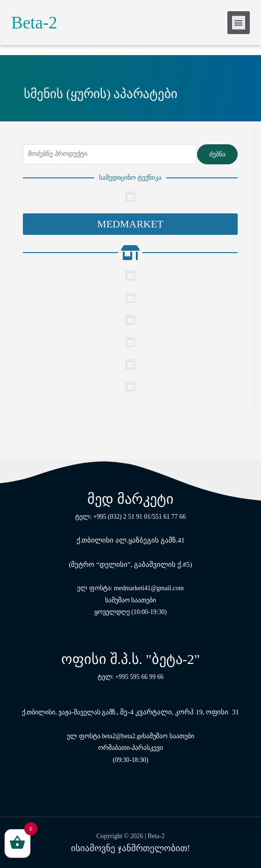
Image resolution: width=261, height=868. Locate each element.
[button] (130, 224)
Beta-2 (34, 23)
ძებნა (217, 154)
